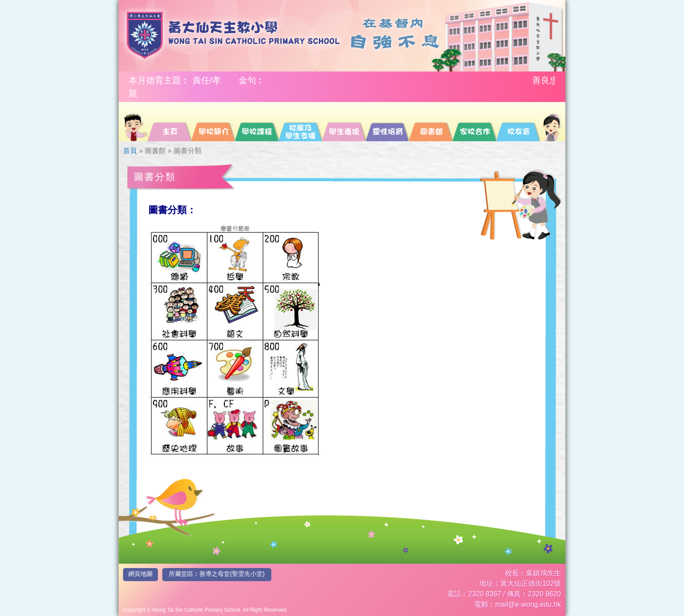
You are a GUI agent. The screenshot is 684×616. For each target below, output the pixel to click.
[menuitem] (135, 122)
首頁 (130, 151)
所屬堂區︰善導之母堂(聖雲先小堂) (217, 574)
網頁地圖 (140, 574)
